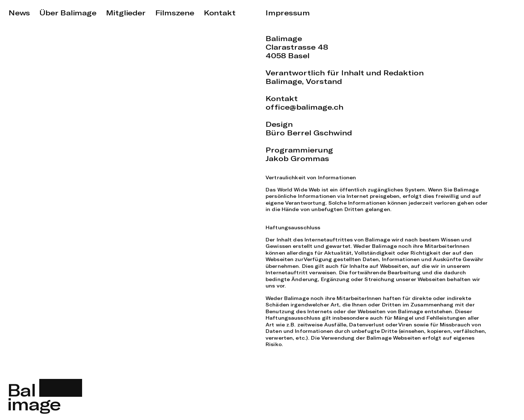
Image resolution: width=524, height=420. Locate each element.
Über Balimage (68, 13)
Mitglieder (126, 13)
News (19, 13)
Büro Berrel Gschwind (309, 133)
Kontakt (220, 13)
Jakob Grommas (297, 158)
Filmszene (175, 13)
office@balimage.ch (304, 107)
